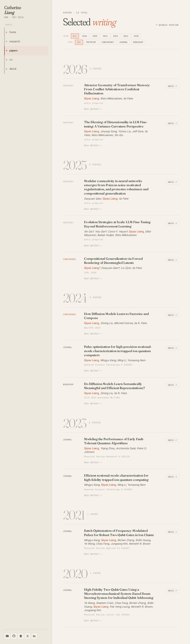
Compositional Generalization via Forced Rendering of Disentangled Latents (113, 261)
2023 (116, 36)
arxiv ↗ (172, 86)
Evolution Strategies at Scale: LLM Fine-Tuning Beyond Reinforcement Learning (117, 224)
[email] (7, 636)
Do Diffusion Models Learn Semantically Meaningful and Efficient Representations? (114, 386)
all (75, 36)
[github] (14, 636)
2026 (85, 36)
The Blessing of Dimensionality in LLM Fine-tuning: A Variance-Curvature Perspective (116, 124)
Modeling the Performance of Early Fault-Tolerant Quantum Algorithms (114, 441)
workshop (138, 42)
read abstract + (93, 109)
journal (124, 42)
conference (108, 42)
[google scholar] (21, 636)
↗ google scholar (167, 25)
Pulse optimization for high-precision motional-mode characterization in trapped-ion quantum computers (118, 351)
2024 (105, 36)
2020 (136, 36)
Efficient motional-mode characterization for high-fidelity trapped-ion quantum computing (116, 477)
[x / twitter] (27, 636)
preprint (91, 42)
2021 (126, 36)
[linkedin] (34, 636)
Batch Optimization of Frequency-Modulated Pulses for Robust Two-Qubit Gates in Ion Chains (119, 533)
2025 (95, 36)
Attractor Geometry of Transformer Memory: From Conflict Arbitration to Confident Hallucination (117, 89)
